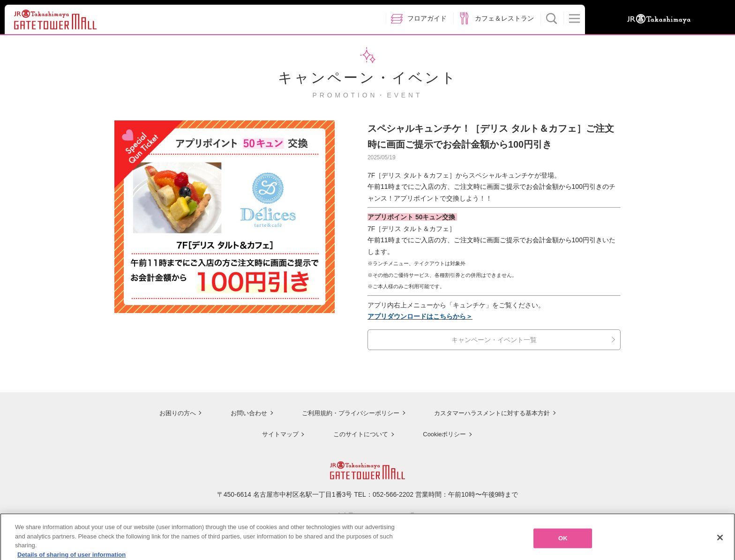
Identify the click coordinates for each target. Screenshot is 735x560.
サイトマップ (277, 433)
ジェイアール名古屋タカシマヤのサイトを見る (368, 515)
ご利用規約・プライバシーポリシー (345, 412)
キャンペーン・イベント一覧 (494, 340)
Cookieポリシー (443, 433)
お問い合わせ (241, 412)
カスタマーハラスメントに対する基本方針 (493, 412)
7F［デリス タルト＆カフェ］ (412, 229)
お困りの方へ (169, 412)
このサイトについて (358, 433)
